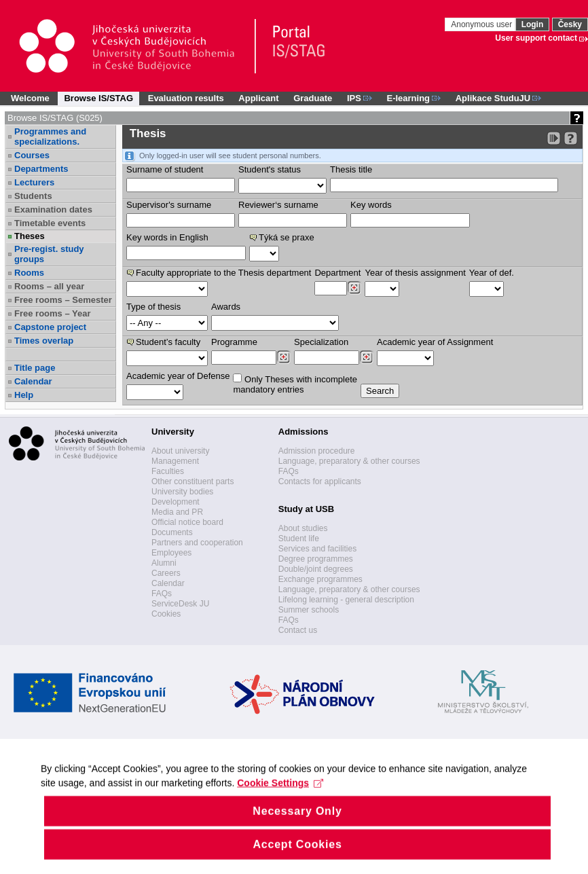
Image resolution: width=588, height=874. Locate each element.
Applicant (258, 98)
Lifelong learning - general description (346, 600)
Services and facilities (317, 549)
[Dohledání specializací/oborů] (366, 357)
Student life (299, 539)
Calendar (33, 381)
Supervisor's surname (169, 205)
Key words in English (167, 237)
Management (175, 461)
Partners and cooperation (197, 543)
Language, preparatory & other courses (349, 461)
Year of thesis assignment (415, 273)
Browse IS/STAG (98, 98)
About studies (303, 528)
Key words (371, 205)
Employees (171, 553)
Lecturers (34, 182)
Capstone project (50, 327)
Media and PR (177, 512)
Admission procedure (317, 451)
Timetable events (50, 223)
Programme (234, 342)
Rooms (29, 273)
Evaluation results (186, 98)
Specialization (321, 342)
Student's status (270, 169)
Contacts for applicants (320, 481)
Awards (226, 307)
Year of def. (492, 273)
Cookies (166, 614)
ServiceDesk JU (180, 604)
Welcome (30, 98)
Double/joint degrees (316, 569)
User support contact (536, 38)
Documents (172, 532)
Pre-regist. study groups (49, 254)
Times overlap (44, 341)
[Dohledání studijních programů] (283, 357)
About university (180, 451)
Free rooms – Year (53, 313)
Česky (570, 24)
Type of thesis (153, 307)
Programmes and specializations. (50, 136)
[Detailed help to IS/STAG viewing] (571, 138)
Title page (35, 368)
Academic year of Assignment (435, 342)
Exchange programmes (320, 579)
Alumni (164, 563)
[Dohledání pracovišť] (354, 288)
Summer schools (309, 610)
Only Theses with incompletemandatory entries (295, 384)
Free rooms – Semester (63, 300)
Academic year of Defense (178, 376)
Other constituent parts (192, 481)
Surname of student (165, 169)
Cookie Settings (280, 814)
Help (24, 395)
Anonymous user (482, 24)
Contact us (298, 630)
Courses (32, 155)
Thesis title (351, 169)
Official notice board (187, 522)
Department (337, 273)
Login (533, 24)
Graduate (313, 98)
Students (33, 196)
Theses (30, 236)
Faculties (168, 471)
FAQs (162, 594)
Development (176, 502)
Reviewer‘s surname (278, 205)
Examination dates (53, 210)
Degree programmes (316, 559)
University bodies (182, 492)
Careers (166, 573)
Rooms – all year (49, 286)
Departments (41, 169)
